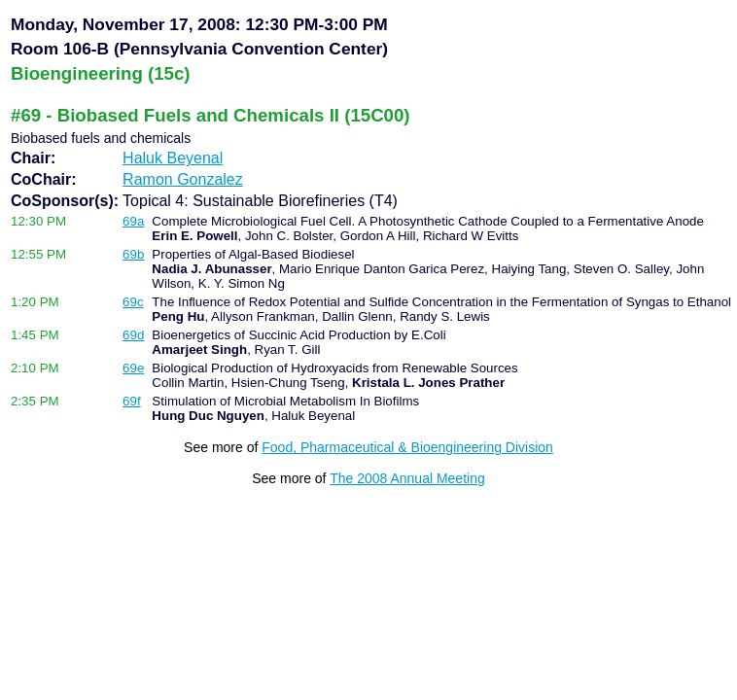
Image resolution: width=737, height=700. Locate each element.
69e (133, 368)
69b (133, 254)
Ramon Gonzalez (183, 179)
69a (133, 221)
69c (133, 302)
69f (132, 401)
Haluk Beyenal (173, 158)
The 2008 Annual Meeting (407, 478)
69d (133, 335)
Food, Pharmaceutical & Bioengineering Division (407, 447)
